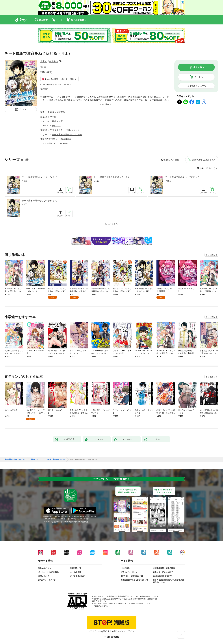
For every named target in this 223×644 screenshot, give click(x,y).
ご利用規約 (125, 568)
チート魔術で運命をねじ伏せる (67, 134)
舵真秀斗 (54, 61)
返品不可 (44, 89)
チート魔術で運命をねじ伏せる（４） (40, 201)
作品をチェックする (198, 86)
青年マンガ (57, 121)
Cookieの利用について (162, 576)
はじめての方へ (45, 568)
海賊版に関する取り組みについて (134, 580)
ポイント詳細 (68, 79)
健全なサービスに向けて (163, 572)
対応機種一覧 (76, 568)
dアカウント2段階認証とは (132, 576)
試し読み (23, 109)
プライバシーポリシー (130, 572)
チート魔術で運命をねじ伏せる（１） (40, 177)
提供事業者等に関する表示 (164, 568)
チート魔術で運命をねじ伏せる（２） (112, 177)
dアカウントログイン (47, 580)
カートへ (199, 77)
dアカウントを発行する (100, 631)
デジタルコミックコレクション (65, 130)
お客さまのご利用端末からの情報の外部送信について (168, 581)
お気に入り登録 (172, 160)
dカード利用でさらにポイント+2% (55, 85)
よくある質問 (76, 572)
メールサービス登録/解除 (48, 572)
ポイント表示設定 (78, 576)
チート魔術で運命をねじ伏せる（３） (183, 177)
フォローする (60, 61)
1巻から (200, 168)
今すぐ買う (199, 67)
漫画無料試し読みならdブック (15, 459)
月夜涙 (44, 61)
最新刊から (212, 168)
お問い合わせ (44, 576)
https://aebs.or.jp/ (101, 606)
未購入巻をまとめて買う (204, 160)
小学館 (53, 117)
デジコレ (56, 126)
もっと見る (210, 255)
